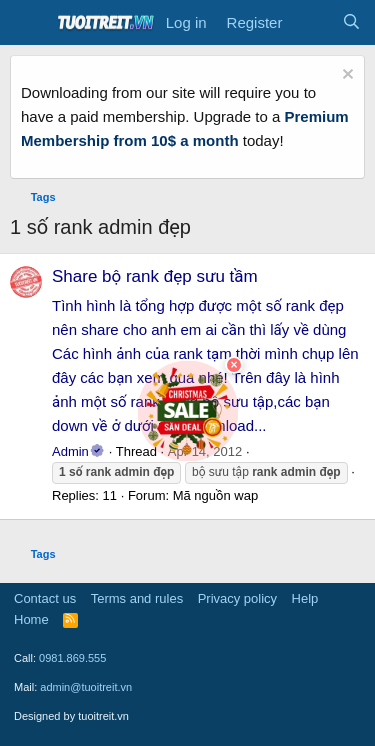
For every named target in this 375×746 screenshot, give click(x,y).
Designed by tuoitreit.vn (71, 716)
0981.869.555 (72, 658)
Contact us (45, 598)
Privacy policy (237, 598)
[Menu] (27, 23)
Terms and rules (137, 598)
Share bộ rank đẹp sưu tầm (155, 276)
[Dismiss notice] (345, 76)
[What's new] (311, 23)
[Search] (351, 23)
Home (31, 619)
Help (305, 598)
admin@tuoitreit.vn (86, 687)
